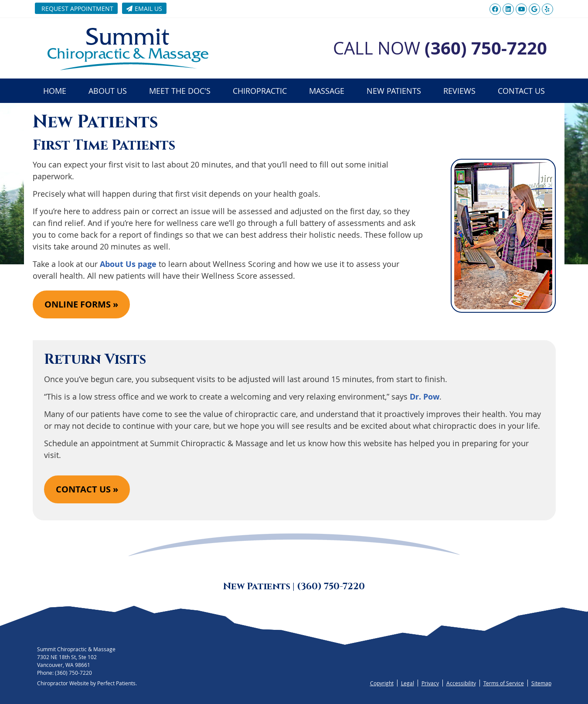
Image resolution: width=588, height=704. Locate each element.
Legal (408, 683)
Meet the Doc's (180, 91)
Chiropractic (260, 91)
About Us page (128, 264)
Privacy (430, 683)
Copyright (382, 683)
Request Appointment (77, 9)
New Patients (394, 91)
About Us (108, 91)
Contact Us (521, 91)
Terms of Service (504, 683)
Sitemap (541, 683)
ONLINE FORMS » (81, 304)
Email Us (144, 9)
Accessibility (461, 683)
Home (55, 91)
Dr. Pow (425, 397)
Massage (327, 91)
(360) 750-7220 (73, 673)
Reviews (459, 91)
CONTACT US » (87, 489)
